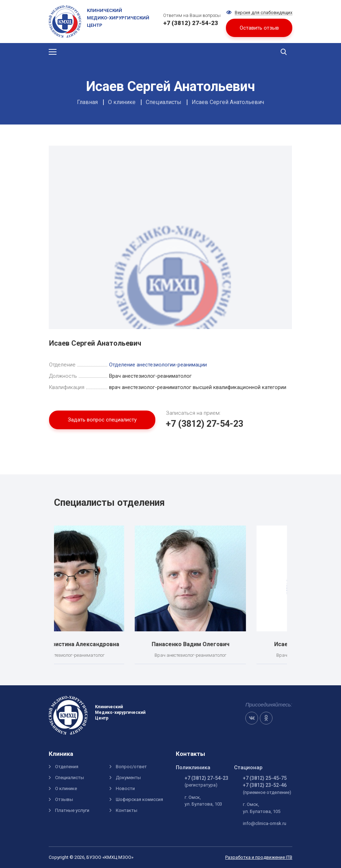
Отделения (67, 767)
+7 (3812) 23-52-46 (265, 785)
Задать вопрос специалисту (102, 420)
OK (266, 718)
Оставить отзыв (259, 28)
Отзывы (64, 799)
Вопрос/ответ (131, 767)
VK (252, 718)
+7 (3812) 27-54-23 (205, 424)
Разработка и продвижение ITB (259, 857)
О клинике (66, 788)
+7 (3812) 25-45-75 (265, 778)
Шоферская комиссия (139, 799)
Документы (128, 778)
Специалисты (70, 778)
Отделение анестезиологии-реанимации (158, 365)
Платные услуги (72, 810)
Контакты (127, 810)
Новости (125, 788)
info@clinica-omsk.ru (265, 823)
